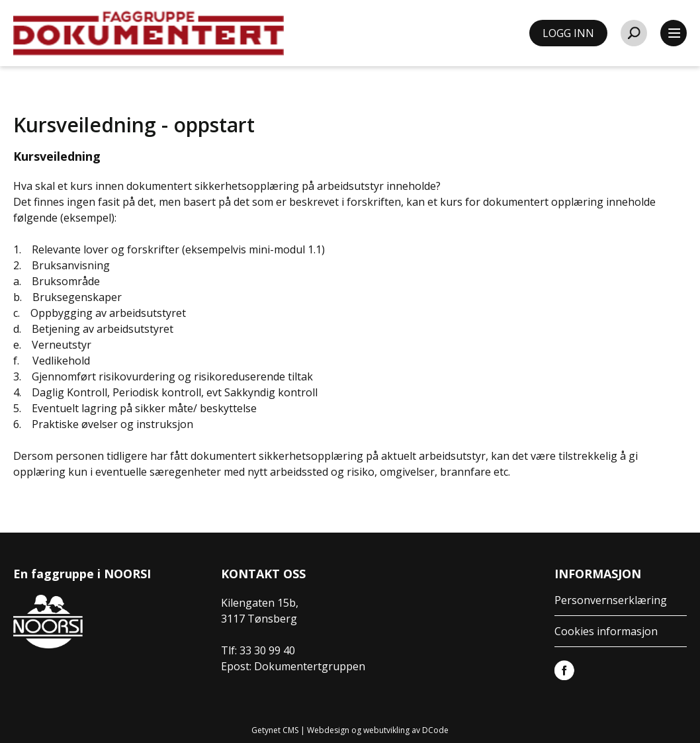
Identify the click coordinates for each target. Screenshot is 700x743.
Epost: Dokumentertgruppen (293, 666)
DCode (435, 730)
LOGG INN (568, 33)
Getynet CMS (275, 730)
